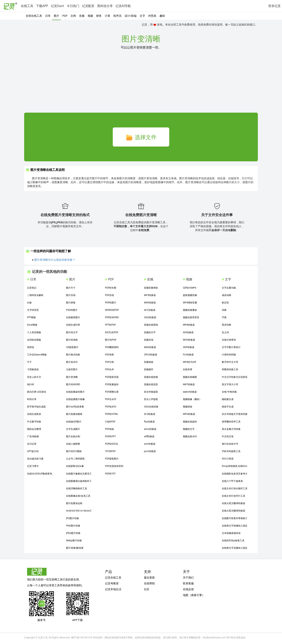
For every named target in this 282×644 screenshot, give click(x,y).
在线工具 (27, 6)
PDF (65, 16)
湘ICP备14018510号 (82, 637)
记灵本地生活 (113, 589)
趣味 (162, 16)
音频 (82, 16)
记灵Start (57, 6)
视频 (90, 16)
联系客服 (188, 583)
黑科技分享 (105, 6)
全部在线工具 (34, 16)
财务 (99, 16)
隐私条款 (241, 637)
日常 (48, 16)
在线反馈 (188, 589)
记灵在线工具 (113, 577)
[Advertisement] (141, 83)
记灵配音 (88, 6)
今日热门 (73, 6)
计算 (108, 16)
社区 (147, 589)
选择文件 (141, 137)
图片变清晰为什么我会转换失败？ (55, 260)
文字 (142, 16)
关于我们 (188, 577)
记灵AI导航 (123, 6)
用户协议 (231, 637)
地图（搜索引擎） (194, 595)
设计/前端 (131, 16)
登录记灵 (274, 6)
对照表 (152, 16)
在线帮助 (149, 583)
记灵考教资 (112, 583)
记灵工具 (43, 637)
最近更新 (149, 577)
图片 (56, 16)
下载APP (42, 6)
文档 (73, 16)
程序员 (117, 16)
